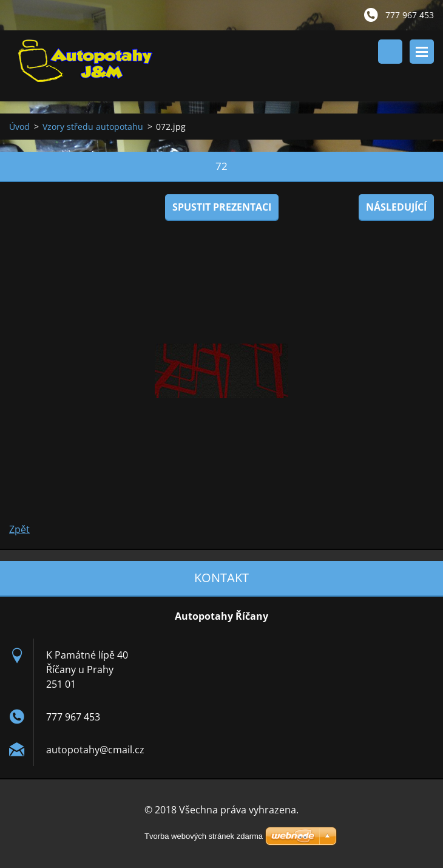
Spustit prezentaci (222, 207)
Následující (396, 207)
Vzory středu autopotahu (93, 127)
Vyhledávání (390, 52)
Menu (422, 52)
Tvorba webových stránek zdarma (204, 836)
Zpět (19, 529)
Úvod (19, 127)
